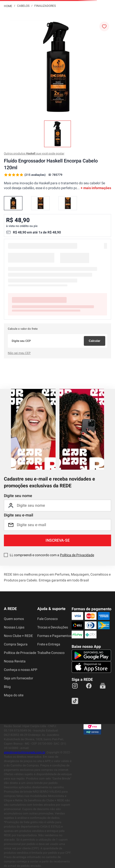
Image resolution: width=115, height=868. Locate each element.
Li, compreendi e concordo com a (52, 555)
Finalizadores (45, 6)
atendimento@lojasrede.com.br (24, 752)
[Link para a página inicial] (8, 6)
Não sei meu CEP (19, 353)
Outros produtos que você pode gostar (34, 153)
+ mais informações (96, 188)
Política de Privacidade (77, 555)
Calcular (94, 341)
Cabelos (23, 6)
